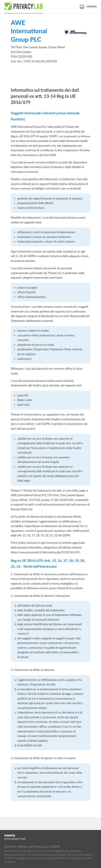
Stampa (88, 6)
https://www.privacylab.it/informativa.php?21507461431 (45, 552)
